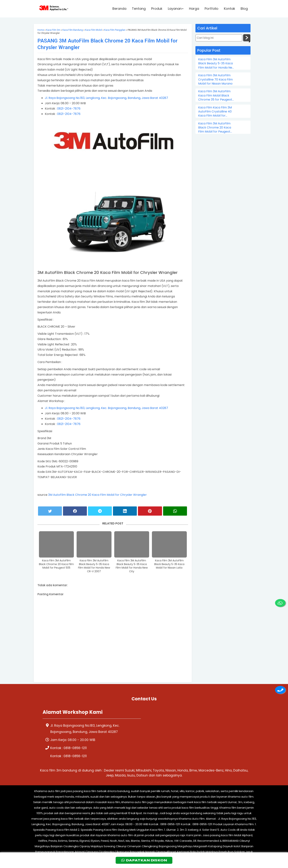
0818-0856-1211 (75, 748)
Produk (157, 9)
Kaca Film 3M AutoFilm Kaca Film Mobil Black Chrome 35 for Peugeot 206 (215, 95)
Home (41, 30)
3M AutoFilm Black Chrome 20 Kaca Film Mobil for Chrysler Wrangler (97, 495)
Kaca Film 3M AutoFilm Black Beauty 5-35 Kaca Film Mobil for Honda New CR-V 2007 (94, 566)
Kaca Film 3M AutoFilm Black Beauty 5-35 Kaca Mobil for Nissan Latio (169, 564)
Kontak (229, 9)
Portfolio (211, 9)
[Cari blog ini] (219, 38)
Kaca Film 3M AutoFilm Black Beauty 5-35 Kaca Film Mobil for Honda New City (132, 566)
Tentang (139, 9)
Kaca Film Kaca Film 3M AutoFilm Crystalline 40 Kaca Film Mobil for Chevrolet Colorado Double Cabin (215, 112)
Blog (244, 9)
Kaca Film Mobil (93, 30)
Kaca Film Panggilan (115, 30)
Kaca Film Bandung (73, 30)
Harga (194, 9)
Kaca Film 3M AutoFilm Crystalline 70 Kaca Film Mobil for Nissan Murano (215, 80)
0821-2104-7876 (69, 109)
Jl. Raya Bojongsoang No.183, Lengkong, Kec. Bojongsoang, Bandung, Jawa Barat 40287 (106, 98)
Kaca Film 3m (53, 30)
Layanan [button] (176, 9)
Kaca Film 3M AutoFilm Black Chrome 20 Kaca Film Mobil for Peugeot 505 (56, 564)
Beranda (119, 9)
